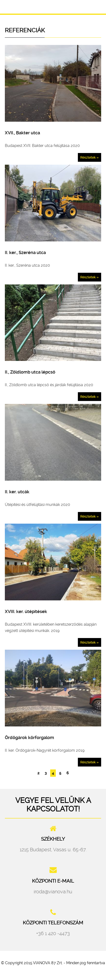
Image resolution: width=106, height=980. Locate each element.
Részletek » (90, 157)
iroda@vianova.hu (53, 892)
